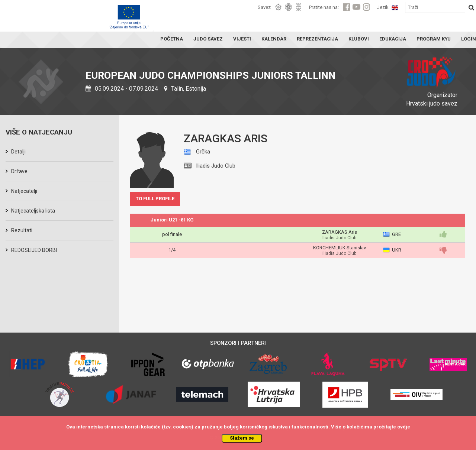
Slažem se (242, 438)
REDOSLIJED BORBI (34, 250)
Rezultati (22, 230)
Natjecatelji (24, 191)
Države (19, 171)
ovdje (404, 427)
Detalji (18, 152)
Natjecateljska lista (33, 211)
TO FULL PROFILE (155, 199)
